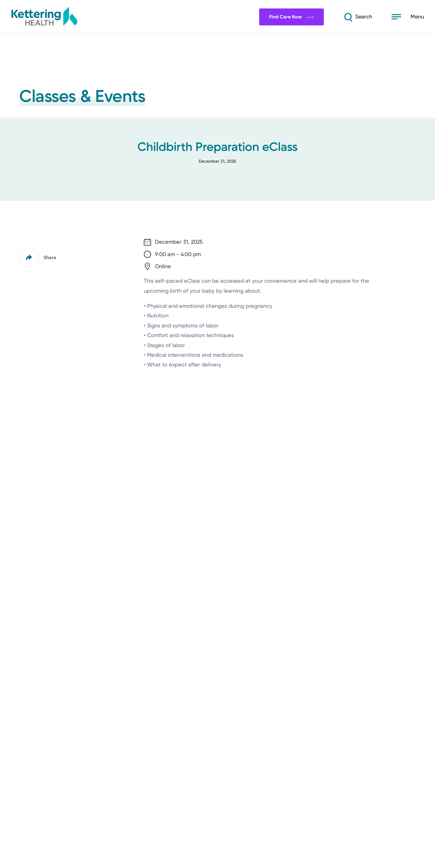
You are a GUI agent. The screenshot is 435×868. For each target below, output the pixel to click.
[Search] (358, 17)
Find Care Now (292, 17)
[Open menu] (408, 17)
